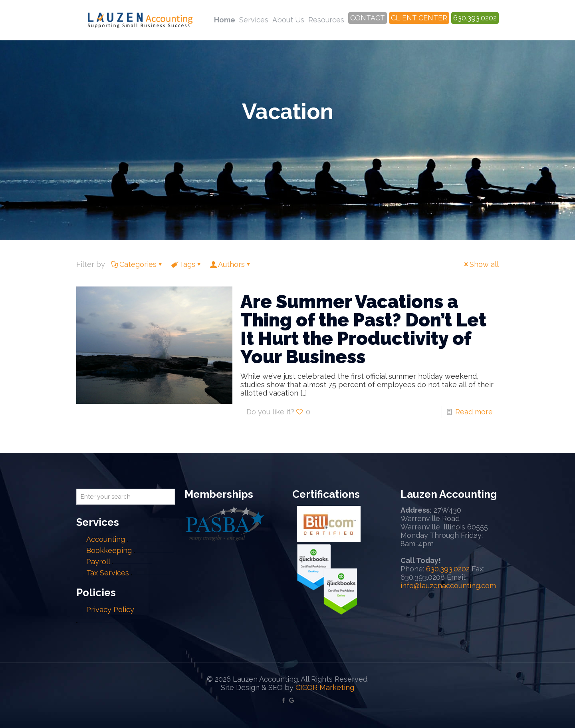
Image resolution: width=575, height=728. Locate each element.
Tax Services (109, 573)
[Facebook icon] (283, 700)
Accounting (106, 539)
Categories (137, 264)
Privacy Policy (110, 610)
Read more (474, 412)
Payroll (98, 562)
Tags (187, 264)
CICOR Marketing (325, 687)
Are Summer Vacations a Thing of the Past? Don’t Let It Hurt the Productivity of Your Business (363, 329)
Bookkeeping (109, 550)
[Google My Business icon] (292, 700)
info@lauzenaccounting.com (448, 586)
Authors (231, 264)
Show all (481, 264)
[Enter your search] (126, 497)
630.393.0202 (448, 569)
